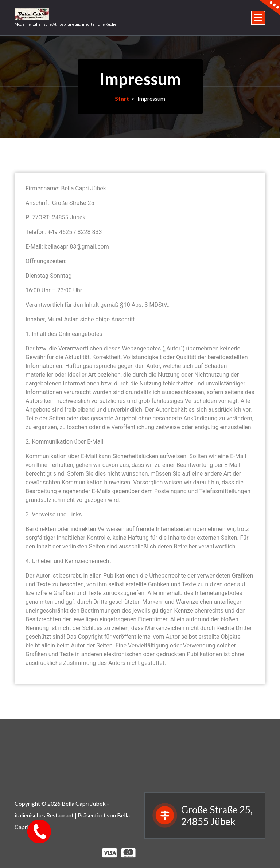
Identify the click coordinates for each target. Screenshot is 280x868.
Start (122, 98)
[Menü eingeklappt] (258, 18)
